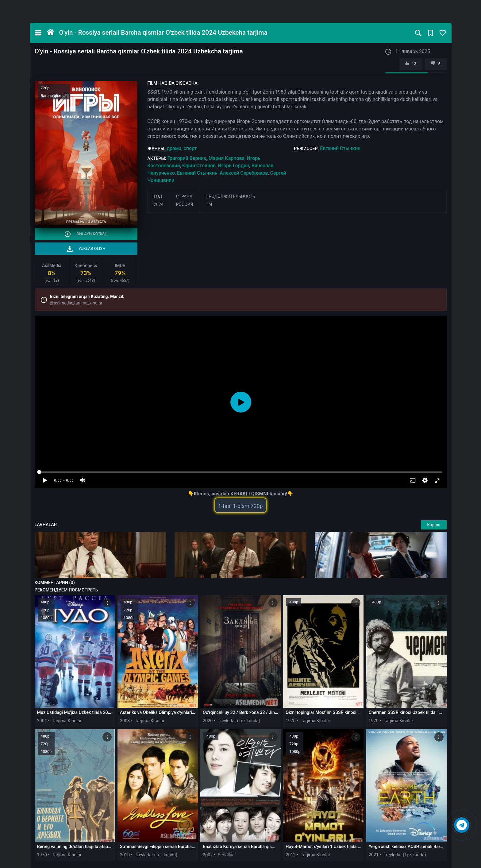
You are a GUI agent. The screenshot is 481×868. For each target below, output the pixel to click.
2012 (291, 855)
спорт (190, 148)
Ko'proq (434, 525)
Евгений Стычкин (340, 148)
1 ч (209, 204)
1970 (291, 721)
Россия (185, 204)
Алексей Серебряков (244, 173)
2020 (208, 721)
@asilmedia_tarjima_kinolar (76, 303)
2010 (125, 855)
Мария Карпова (227, 158)
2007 (208, 855)
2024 (158, 204)
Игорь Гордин (233, 166)
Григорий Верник (187, 158)
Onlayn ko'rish (86, 234)
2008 (125, 721)
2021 (374, 855)
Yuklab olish (86, 249)
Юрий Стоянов (199, 166)
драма (174, 148)
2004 (42, 721)
